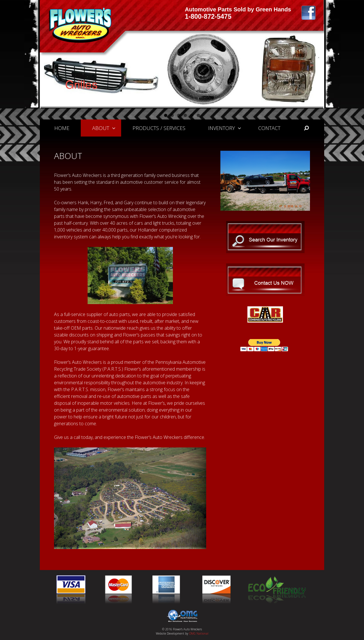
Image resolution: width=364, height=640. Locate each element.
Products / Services (159, 128)
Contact (269, 128)
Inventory (227, 128)
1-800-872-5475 (208, 16)
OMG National (199, 633)
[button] (115, 128)
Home (62, 128)
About (107, 128)
